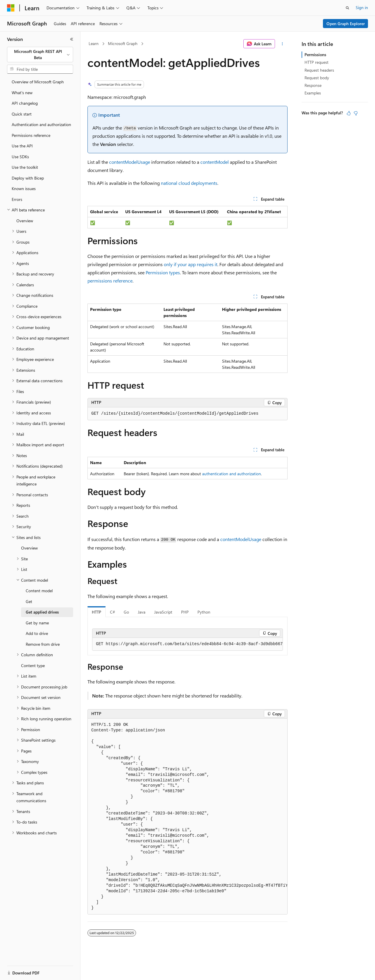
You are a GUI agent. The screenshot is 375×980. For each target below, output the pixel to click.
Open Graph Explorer (346, 24)
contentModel (215, 162)
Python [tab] (204, 612)
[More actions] (282, 44)
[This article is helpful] (349, 113)
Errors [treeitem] (17, 199)
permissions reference (110, 281)
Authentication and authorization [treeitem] (41, 124)
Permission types (163, 272)
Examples (313, 93)
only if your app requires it (191, 264)
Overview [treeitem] (25, 221)
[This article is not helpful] (356, 113)
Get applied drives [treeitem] (42, 612)
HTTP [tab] (97, 612)
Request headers (319, 70)
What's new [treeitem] (22, 93)
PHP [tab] (185, 612)
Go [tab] (126, 612)
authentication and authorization (232, 474)
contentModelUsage (130, 162)
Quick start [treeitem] (22, 114)
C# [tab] (112, 612)
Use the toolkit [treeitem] (25, 167)
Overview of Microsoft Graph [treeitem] (38, 82)
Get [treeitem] (29, 601)
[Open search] (348, 8)
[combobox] (40, 55)
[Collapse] (72, 39)
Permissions (315, 55)
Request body (317, 78)
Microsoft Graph (123, 43)
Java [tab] (142, 612)
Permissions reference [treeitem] (31, 135)
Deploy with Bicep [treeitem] (28, 178)
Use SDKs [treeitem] (20, 157)
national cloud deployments (189, 183)
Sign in (362, 7)
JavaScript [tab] (163, 612)
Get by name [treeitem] (37, 623)
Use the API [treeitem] (22, 146)
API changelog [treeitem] (25, 103)
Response (313, 85)
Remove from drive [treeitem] (43, 644)
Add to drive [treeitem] (37, 633)
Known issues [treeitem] (24, 188)
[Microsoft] (11, 8)
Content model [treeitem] (39, 591)
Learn (94, 43)
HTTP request (316, 62)
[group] (187, 644)
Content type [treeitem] (33, 665)
